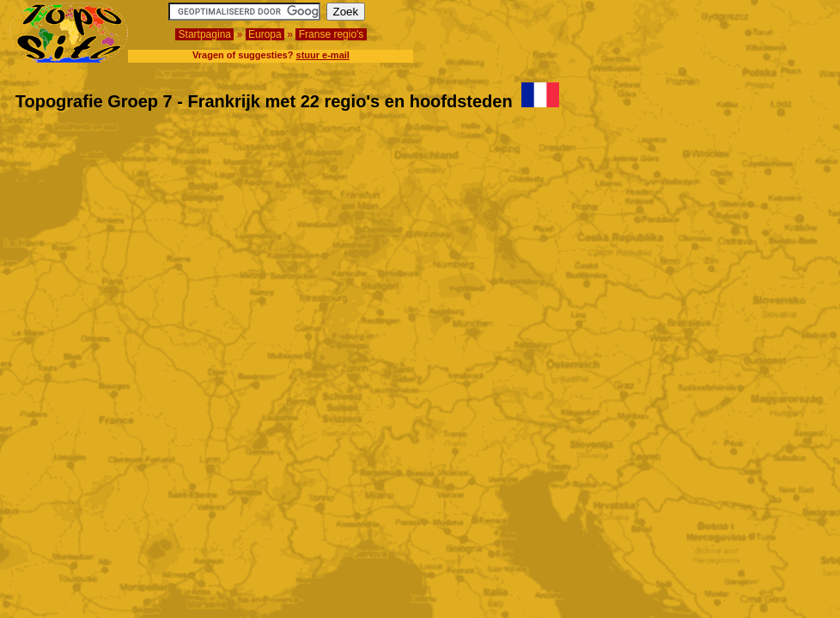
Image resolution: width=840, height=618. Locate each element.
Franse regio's (331, 34)
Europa (265, 34)
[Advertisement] (730, 28)
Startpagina (204, 34)
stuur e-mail (323, 55)
